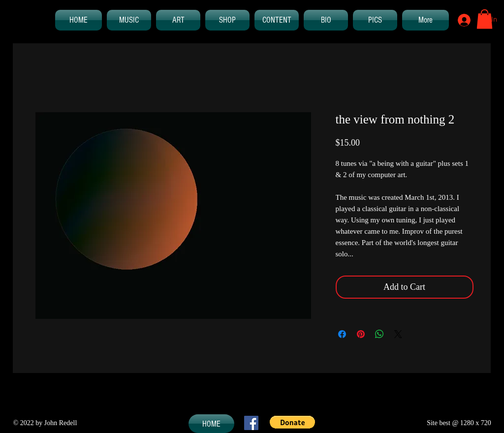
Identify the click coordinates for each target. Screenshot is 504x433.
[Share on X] (398, 334)
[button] (485, 19)
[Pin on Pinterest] (361, 334)
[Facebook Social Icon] (251, 423)
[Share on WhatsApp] (379, 334)
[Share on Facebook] (342, 334)
